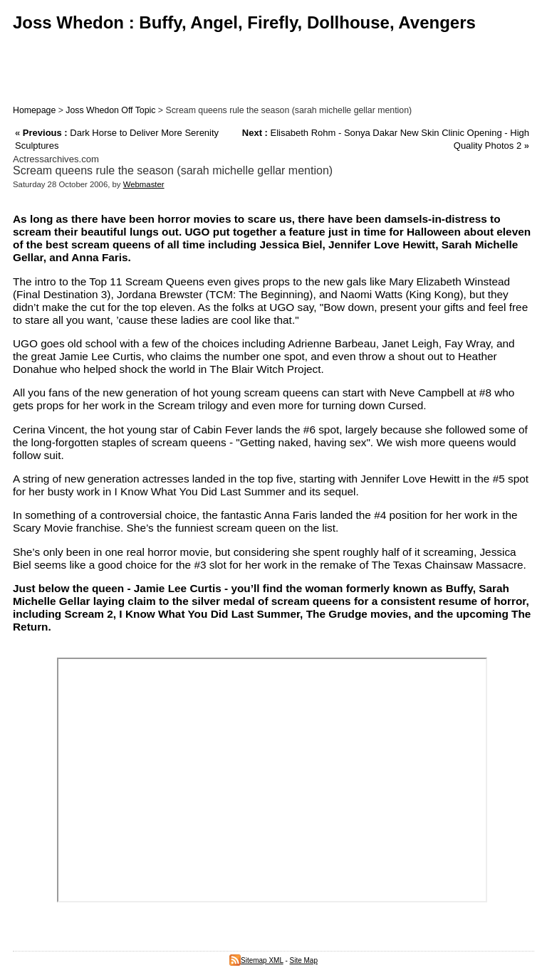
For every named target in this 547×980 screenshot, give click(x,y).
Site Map (304, 960)
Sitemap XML (256, 960)
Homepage (34, 110)
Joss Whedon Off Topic (110, 110)
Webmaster (144, 184)
